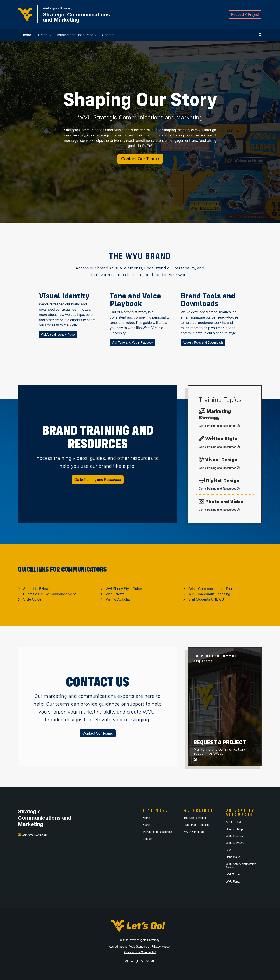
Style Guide (32, 599)
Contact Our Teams (140, 159)
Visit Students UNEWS (206, 599)
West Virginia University (145, 940)
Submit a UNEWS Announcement (50, 594)
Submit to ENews (37, 589)
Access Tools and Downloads (203, 342)
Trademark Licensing (197, 825)
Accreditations (118, 947)
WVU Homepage (195, 832)
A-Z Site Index (235, 822)
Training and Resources (75, 35)
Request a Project (195, 818)
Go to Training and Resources (98, 480)
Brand (43, 35)
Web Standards (139, 947)
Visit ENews (115, 594)
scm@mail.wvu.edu (34, 835)
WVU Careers (234, 836)
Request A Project (245, 14)
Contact (108, 35)
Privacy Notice (161, 947)
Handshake (233, 857)
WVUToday (233, 875)
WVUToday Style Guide (124, 589)
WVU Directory (235, 843)
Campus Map (234, 829)
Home (26, 35)
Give (229, 850)
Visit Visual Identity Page (58, 335)
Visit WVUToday (118, 599)
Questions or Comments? (140, 952)
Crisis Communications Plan (211, 589)
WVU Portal (233, 882)
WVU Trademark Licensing (209, 594)
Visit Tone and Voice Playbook (132, 342)
